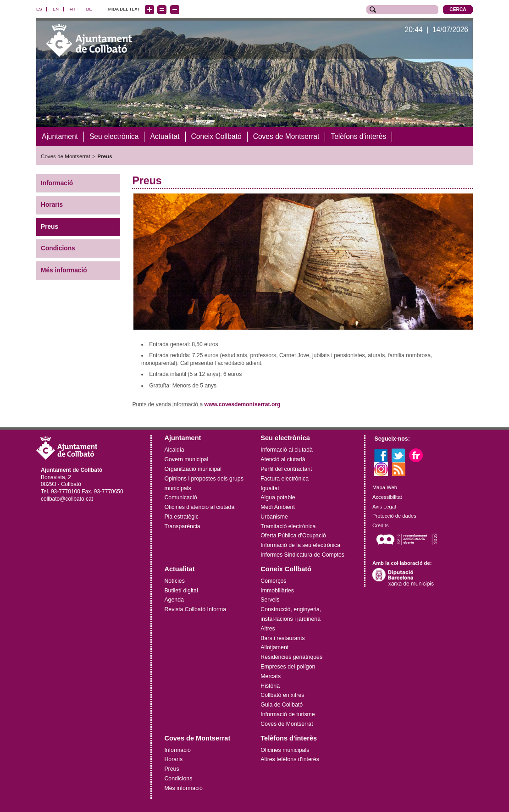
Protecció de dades (394, 516)
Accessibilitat (387, 497)
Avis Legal (384, 506)
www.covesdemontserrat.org (243, 404)
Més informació (64, 270)
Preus (105, 156)
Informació (57, 183)
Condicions (58, 248)
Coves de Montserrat (66, 156)
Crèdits (380, 525)
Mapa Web (385, 487)
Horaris (52, 205)
